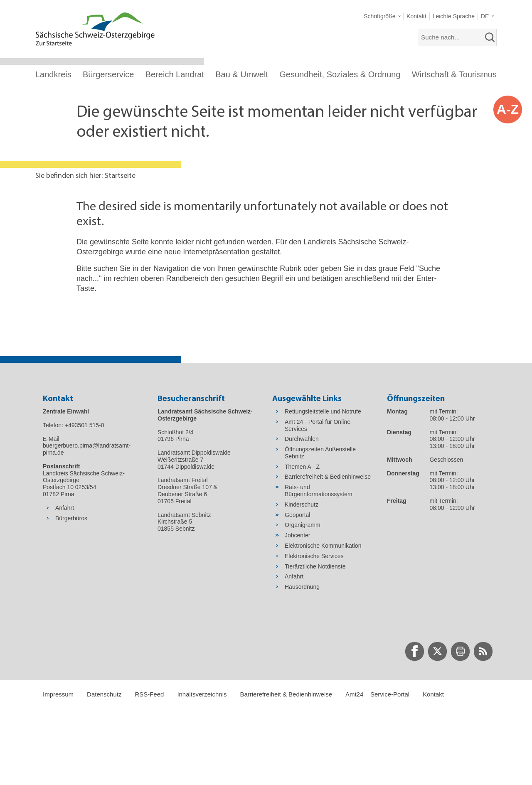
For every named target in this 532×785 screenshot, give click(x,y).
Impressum (58, 694)
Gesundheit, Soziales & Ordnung (340, 74)
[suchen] (490, 37)
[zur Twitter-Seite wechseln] (437, 651)
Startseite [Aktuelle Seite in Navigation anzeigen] (120, 176)
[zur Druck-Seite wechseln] (460, 651)
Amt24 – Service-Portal (377, 694)
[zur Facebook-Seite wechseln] (415, 651)
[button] (382, 16)
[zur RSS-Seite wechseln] (483, 651)
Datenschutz (104, 694)
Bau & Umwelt (242, 74)
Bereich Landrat (175, 74)
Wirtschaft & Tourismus (454, 74)
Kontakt (433, 694)
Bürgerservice (108, 74)
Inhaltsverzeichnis (202, 694)
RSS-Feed (149, 694)
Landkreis (53, 74)
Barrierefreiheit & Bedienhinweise (286, 694)
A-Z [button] (508, 109)
